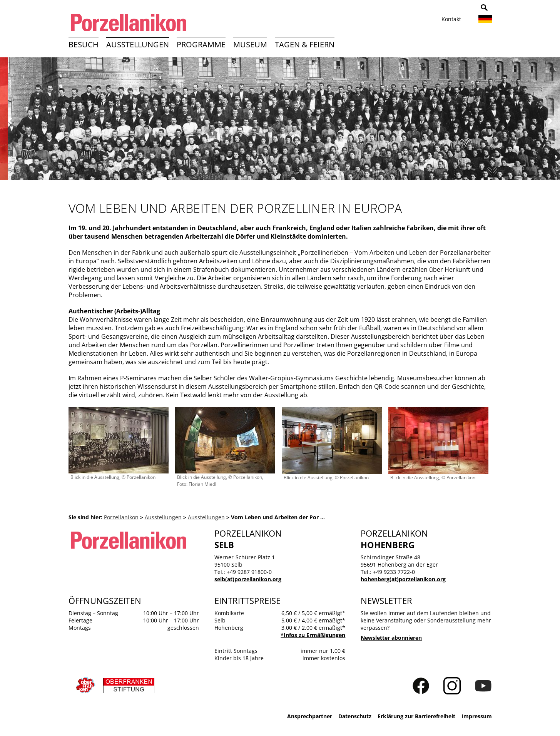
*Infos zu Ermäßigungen (313, 635)
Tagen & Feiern (305, 44)
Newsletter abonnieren (391, 638)
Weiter (550, 121)
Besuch (84, 44)
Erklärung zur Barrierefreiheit (416, 716)
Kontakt (451, 19)
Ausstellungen (138, 44)
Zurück (10, 121)
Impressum (477, 716)
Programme (201, 44)
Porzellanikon (121, 517)
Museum (250, 44)
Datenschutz (355, 716)
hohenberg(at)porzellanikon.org (403, 579)
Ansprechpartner (310, 716)
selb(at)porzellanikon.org (248, 579)
